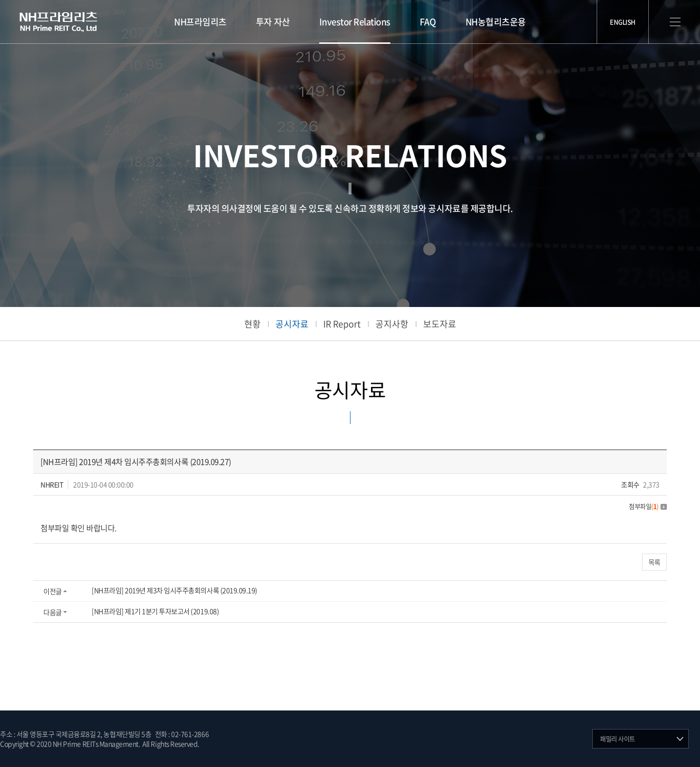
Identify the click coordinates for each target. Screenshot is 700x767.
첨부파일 (648, 506)
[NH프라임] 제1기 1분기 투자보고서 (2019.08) (155, 611)
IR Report (342, 324)
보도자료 (440, 324)
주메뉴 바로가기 (0, 0)
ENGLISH (623, 22)
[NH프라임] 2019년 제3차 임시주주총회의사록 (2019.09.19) (175, 590)
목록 (654, 562)
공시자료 (292, 324)
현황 (253, 324)
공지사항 (392, 324)
